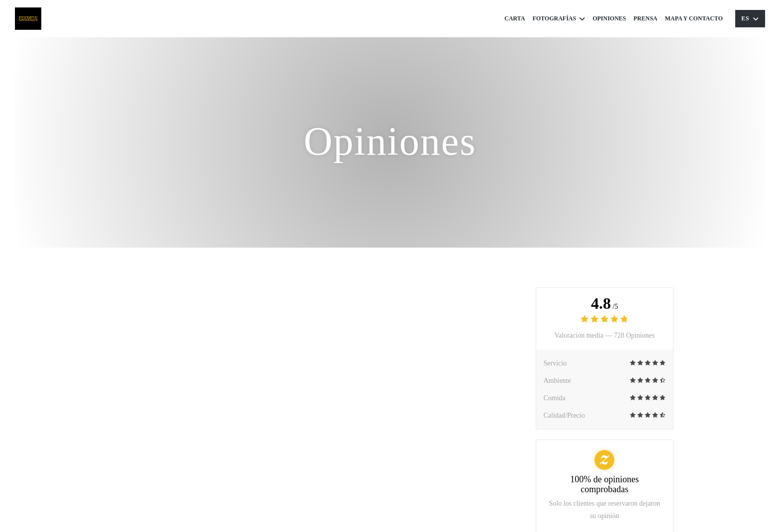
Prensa (646, 18)
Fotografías (559, 19)
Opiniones (609, 18)
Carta (515, 18)
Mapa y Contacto (694, 18)
